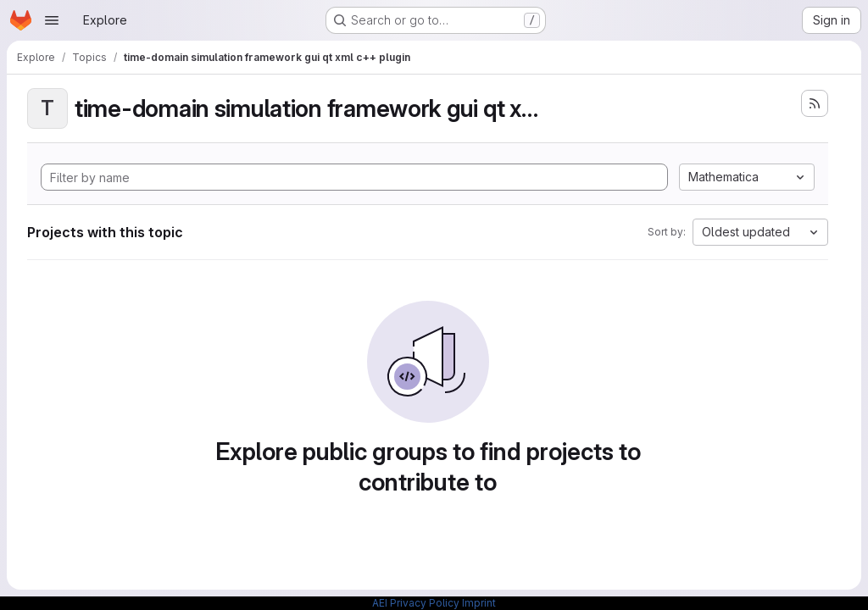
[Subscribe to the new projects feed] (815, 103)
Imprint (479, 603)
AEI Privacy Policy (416, 603)
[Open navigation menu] (52, 20)
